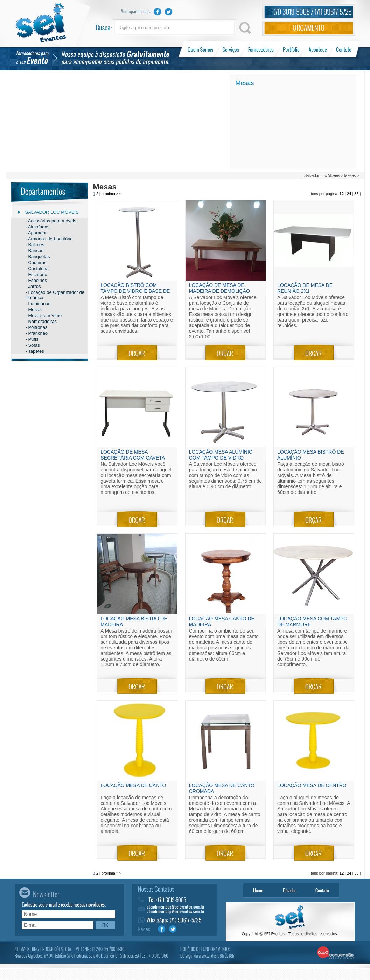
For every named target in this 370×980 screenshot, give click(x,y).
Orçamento (309, 28)
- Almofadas (38, 227)
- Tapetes (35, 351)
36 (356, 194)
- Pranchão (37, 333)
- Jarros (33, 286)
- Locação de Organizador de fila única (55, 295)
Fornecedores (261, 49)
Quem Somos (201, 49)
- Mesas (34, 309)
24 (349, 194)
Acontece (318, 49)
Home (258, 890)
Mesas (350, 175)
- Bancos (34, 251)
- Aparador (36, 233)
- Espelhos (36, 280)
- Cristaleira (37, 268)
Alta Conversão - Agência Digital (336, 953)
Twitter (169, 12)
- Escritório (36, 274)
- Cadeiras (36, 263)
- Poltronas (37, 327)
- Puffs (32, 339)
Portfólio (291, 49)
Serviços (231, 49)
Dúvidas (290, 890)
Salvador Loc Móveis (322, 175)
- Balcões (35, 245)
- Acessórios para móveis (51, 221)
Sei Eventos (41, 23)
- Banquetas (38, 257)
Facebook (158, 12)
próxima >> (111, 194)
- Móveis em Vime (44, 315)
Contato (344, 49)
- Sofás (33, 345)
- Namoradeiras (41, 321)
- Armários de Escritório (49, 239)
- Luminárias (38, 303)
